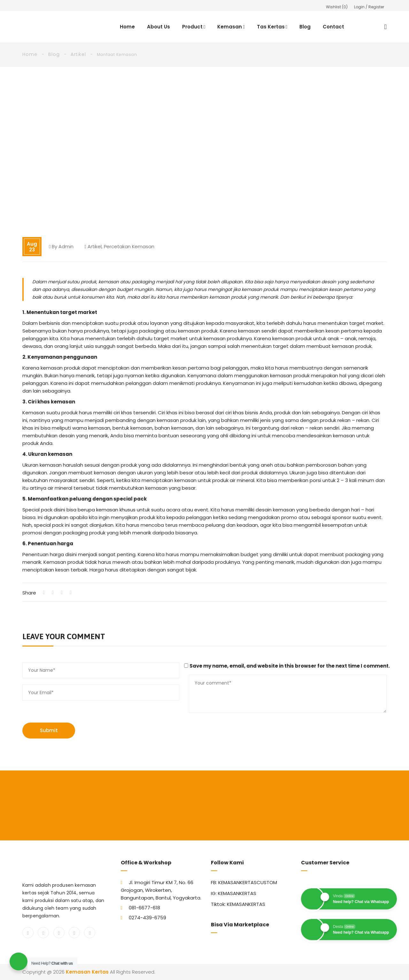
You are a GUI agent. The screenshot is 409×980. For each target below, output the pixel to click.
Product (194, 27)
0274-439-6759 (147, 918)
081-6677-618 (144, 908)
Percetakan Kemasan (129, 246)
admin (66, 246)
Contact (334, 27)
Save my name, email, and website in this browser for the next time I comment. (290, 666)
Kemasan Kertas (87, 972)
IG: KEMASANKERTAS (234, 893)
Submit (49, 730)
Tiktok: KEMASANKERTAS (238, 904)
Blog (305, 27)
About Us (158, 27)
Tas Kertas (272, 27)
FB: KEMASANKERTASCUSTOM (244, 882)
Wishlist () (337, 7)
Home (127, 27)
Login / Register (369, 7)
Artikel (78, 54)
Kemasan (231, 27)
